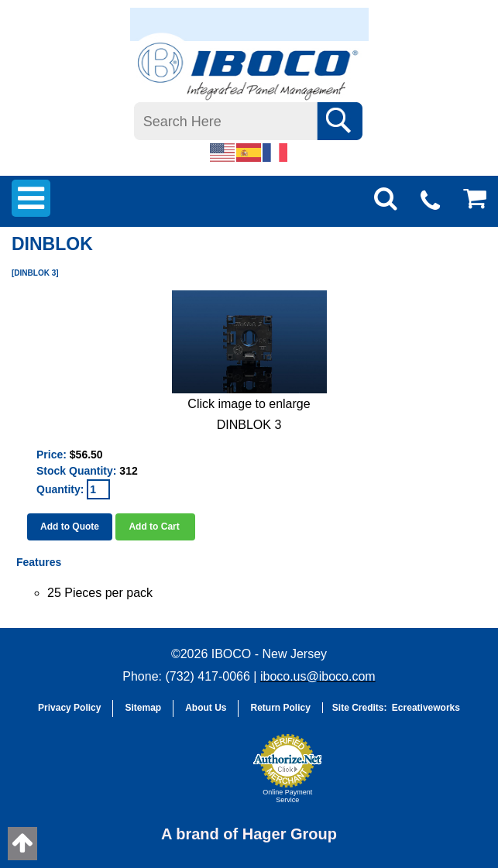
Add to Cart (155, 527)
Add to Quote (70, 527)
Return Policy (280, 708)
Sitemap (143, 708)
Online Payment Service (287, 796)
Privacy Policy (69, 708)
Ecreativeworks (426, 708)
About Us (206, 708)
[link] (207, 776)
